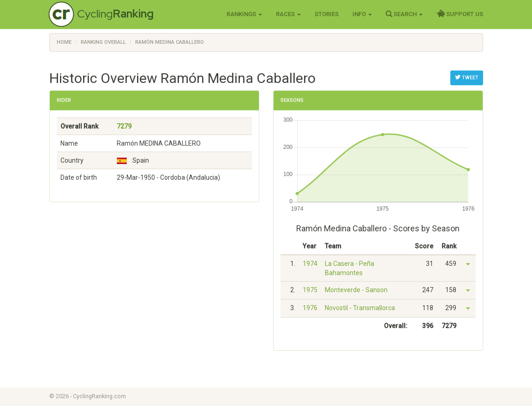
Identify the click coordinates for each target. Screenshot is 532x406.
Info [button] (362, 14)
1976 (310, 308)
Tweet (467, 77)
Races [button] (288, 14)
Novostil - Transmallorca (360, 308)
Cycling (115, 14)
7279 (124, 126)
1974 (310, 264)
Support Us (460, 14)
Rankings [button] (244, 14)
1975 (310, 290)
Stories (327, 14)
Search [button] (404, 14)
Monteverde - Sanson (356, 290)
